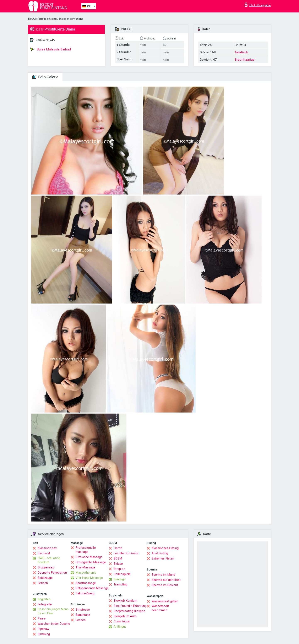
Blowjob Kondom (125, 601)
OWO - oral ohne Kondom (49, 560)
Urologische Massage (91, 562)
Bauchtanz (83, 615)
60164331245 (45, 40)
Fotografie (45, 604)
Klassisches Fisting (165, 548)
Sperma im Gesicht (165, 585)
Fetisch (43, 583)
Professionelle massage (86, 550)
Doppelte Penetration (52, 573)
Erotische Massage (89, 557)
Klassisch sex (47, 548)
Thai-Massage (85, 567)
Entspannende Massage (92, 588)
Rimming (44, 634)
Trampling (120, 584)
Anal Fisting (160, 553)
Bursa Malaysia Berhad (50, 49)
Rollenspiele (122, 574)
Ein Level (44, 553)
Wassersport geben (165, 601)
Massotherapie (86, 573)
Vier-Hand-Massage (89, 578)
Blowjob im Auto (125, 616)
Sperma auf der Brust (166, 580)
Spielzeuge (45, 578)
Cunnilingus (122, 621)
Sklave (118, 564)
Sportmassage (86, 583)
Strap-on (119, 569)
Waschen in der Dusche (54, 624)
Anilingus (120, 627)
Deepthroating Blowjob (129, 611)
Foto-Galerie (45, 77)
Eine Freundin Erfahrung (130, 606)
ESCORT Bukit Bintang (42, 19)
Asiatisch (241, 52)
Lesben (81, 620)
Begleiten (44, 599)
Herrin (118, 548)
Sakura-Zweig (85, 593)
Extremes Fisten (163, 558)
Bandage (119, 579)
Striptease (83, 610)
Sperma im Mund (163, 575)
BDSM (118, 558)
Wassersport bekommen (160, 608)
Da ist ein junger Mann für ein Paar (53, 611)
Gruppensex (46, 567)
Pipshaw (43, 629)
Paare (42, 618)
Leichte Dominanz (126, 553)
